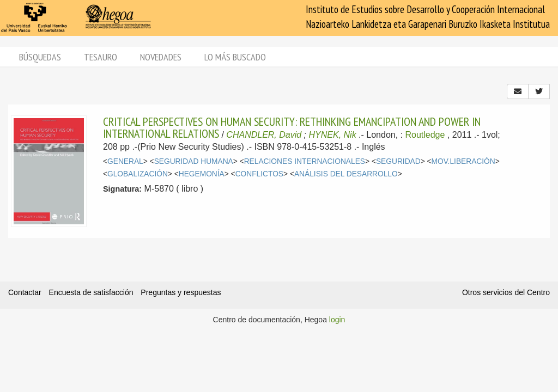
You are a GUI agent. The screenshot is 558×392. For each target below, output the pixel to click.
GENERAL (125, 161)
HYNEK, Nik (333, 135)
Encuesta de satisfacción (91, 292)
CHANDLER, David (264, 135)
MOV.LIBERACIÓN (463, 161)
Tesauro (101, 57)
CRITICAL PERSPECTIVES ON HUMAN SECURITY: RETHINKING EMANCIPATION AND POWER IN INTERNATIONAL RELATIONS (292, 127)
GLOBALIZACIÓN (138, 174)
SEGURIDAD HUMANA (194, 161)
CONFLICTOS (259, 174)
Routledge (425, 135)
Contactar (25, 292)
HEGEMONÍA (202, 174)
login (337, 320)
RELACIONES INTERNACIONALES (305, 161)
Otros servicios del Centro (506, 292)
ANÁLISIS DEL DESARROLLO (346, 174)
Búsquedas (40, 57)
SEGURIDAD (398, 161)
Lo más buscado (235, 57)
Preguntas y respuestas (181, 292)
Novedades (161, 57)
